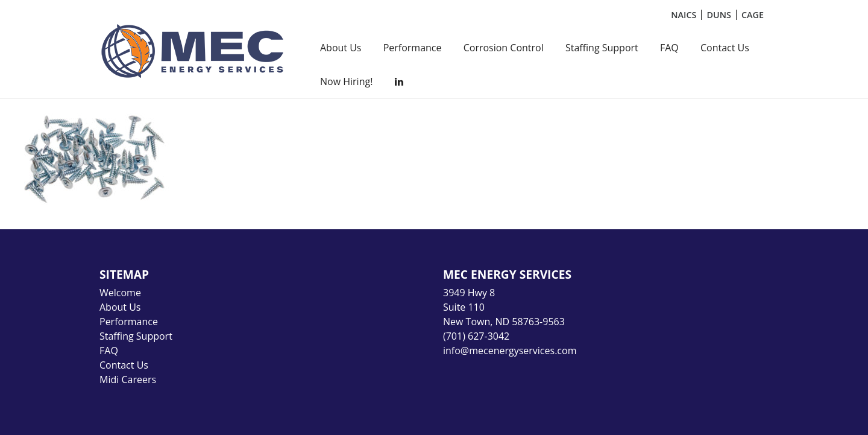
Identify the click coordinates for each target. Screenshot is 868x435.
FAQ (669, 48)
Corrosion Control (504, 48)
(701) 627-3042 (476, 336)
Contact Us (725, 48)
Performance (413, 48)
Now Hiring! (346, 81)
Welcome (120, 293)
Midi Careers (128, 379)
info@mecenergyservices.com (510, 351)
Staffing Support (602, 48)
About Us (341, 48)
